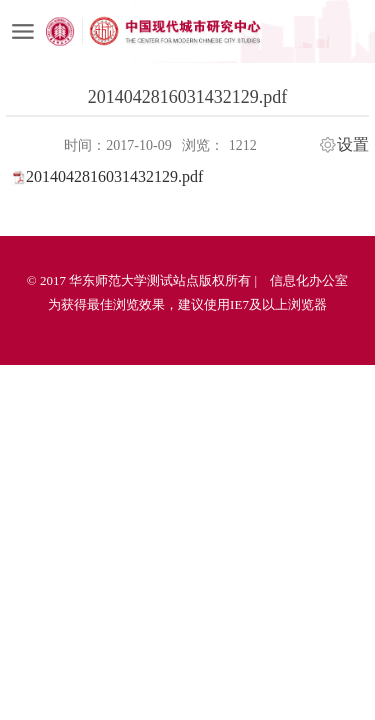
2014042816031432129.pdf (114, 176)
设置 (353, 145)
